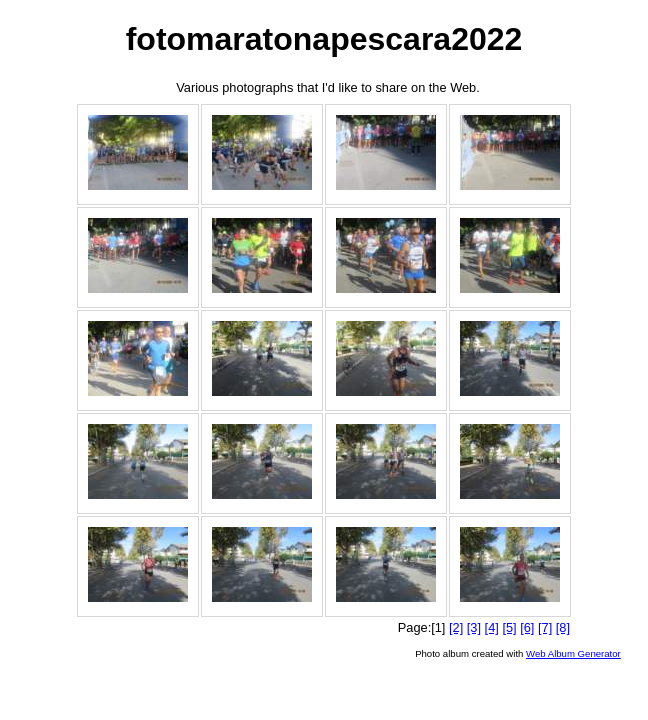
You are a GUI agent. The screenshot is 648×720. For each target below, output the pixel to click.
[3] (474, 627)
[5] (509, 627)
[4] (492, 627)
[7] (545, 627)
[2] (456, 627)
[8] (563, 627)
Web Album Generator (573, 653)
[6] (527, 627)
